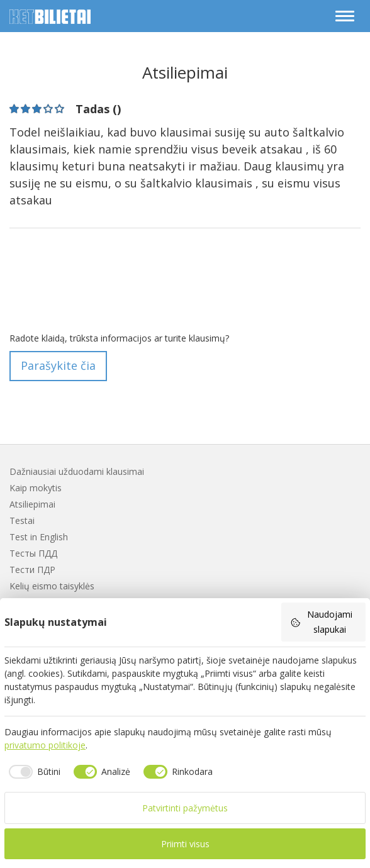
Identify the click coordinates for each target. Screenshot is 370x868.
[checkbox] (32, 772)
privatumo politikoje (45, 745)
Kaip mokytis (36, 488)
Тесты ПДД (33, 553)
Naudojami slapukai (321, 622)
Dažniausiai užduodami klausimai (77, 471)
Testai (22, 520)
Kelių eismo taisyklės (52, 586)
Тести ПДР (32, 570)
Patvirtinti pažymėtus (185, 808)
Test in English (39, 537)
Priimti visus (185, 844)
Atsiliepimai (32, 504)
